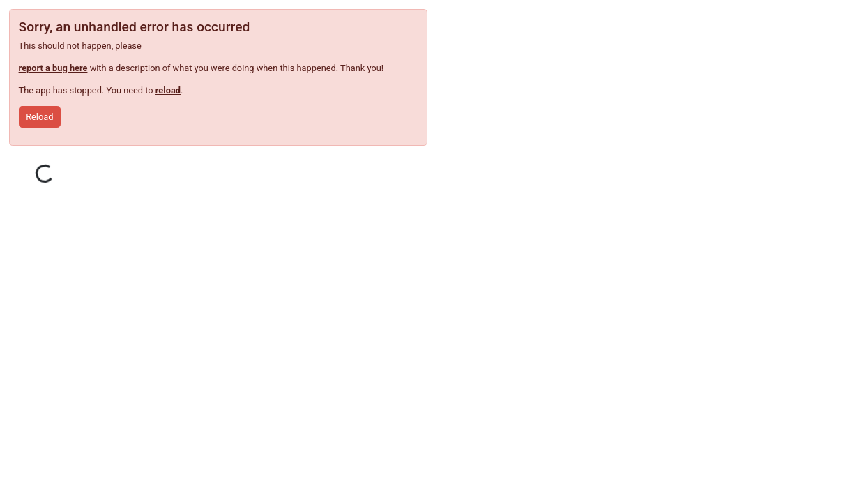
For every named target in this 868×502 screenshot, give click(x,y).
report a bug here (53, 68)
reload (168, 90)
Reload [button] (39, 117)
